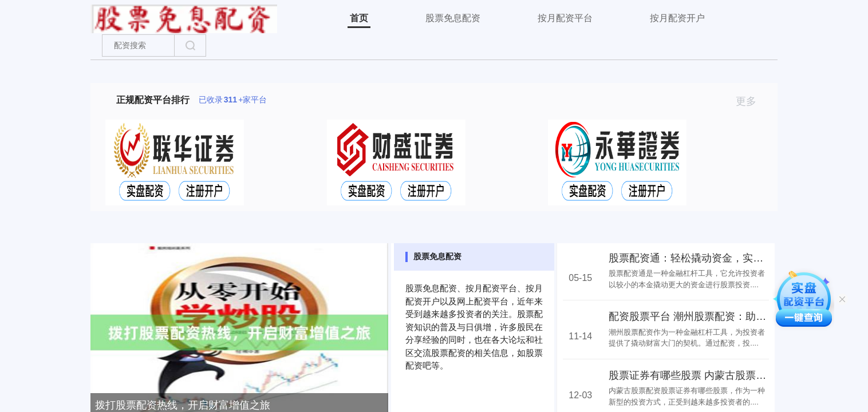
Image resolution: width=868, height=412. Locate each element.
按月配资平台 (565, 18)
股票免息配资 (453, 18)
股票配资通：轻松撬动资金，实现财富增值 (707, 258)
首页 (359, 18)
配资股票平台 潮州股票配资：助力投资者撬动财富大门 (734, 316)
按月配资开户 (677, 18)
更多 (751, 101)
